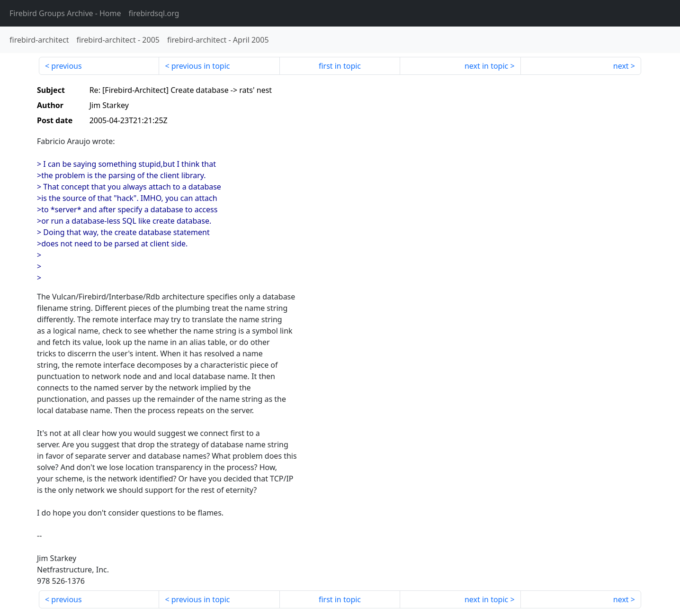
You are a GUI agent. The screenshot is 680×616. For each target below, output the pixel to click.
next (621, 66)
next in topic (486, 66)
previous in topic (201, 66)
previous (66, 66)
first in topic (340, 66)
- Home (65, 13)
